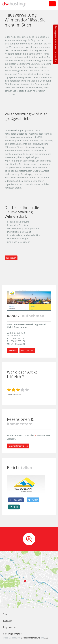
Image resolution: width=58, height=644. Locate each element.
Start (6, 614)
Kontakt (8, 621)
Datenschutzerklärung (55, 37)
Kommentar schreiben (18, 446)
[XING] (14, 507)
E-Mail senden (27, 350)
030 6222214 (17, 338)
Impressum (55, 57)
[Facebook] (16, 500)
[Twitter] (33, 500)
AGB (46, 638)
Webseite (13, 350)
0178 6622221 (18, 344)
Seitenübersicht (12, 634)
